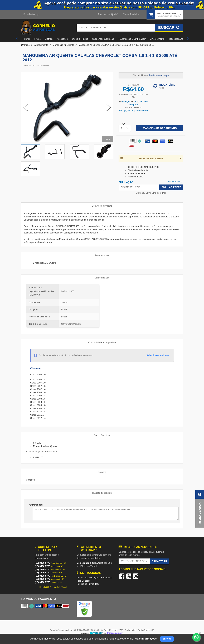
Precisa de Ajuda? (108, 14)
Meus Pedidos (131, 14)
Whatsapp (31, 14)
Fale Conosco (84, 581)
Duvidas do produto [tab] (102, 493)
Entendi (167, 639)
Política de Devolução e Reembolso (94, 578)
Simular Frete (171, 187)
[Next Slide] (109, 107)
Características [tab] (102, 278)
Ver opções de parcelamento (133, 110)
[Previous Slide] (26, 107)
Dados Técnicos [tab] (102, 435)
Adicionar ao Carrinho (160, 128)
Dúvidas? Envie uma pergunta (151, 193)
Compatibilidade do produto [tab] (102, 342)
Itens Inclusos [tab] (102, 255)
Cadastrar (159, 561)
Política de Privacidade (88, 584)
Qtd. (125, 123)
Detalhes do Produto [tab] (102, 206)
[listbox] (125, 128)
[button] (200, 509)
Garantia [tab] (102, 472)
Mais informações (146, 639)
